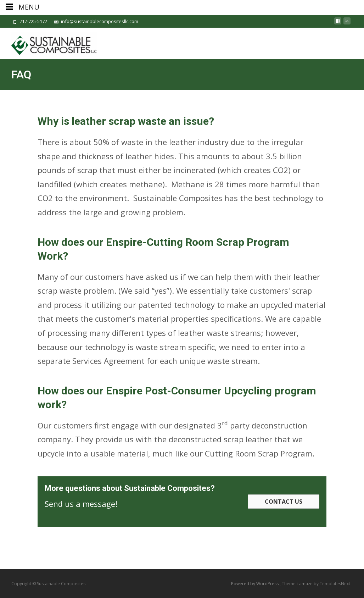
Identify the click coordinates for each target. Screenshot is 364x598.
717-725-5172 (33, 21)
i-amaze (305, 584)
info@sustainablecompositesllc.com (100, 21)
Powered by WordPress (255, 584)
